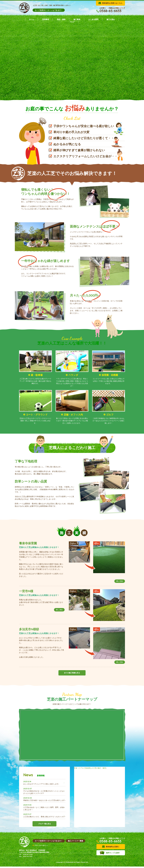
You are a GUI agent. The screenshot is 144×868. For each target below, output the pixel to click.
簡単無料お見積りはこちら (112, 3)
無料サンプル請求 (113, 854)
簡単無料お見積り (113, 848)
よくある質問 (93, 19)
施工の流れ (111, 19)
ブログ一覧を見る (44, 831)
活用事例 (46, 19)
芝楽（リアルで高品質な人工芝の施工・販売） (92, 770)
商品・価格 (61, 19)
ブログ (72, 22)
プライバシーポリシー (41, 847)
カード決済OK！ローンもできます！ (49, 10)
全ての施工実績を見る (72, 674)
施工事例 (77, 19)
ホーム (32, 19)
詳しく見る (120, 582)
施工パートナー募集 (75, 842)
